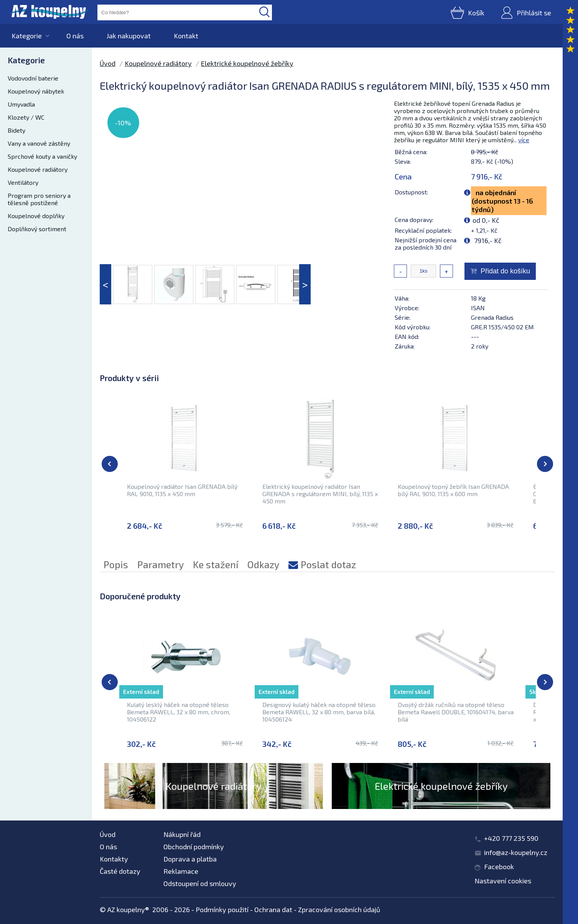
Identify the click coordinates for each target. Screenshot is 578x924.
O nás (75, 36)
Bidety (16, 130)
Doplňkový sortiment (37, 229)
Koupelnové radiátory (38, 169)
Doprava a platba (190, 859)
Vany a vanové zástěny (39, 143)
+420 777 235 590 (511, 838)
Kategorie (27, 36)
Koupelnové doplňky (36, 216)
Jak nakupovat (129, 36)
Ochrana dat (273, 909)
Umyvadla (21, 104)
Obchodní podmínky (194, 847)
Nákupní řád (182, 834)
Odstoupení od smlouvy (200, 883)
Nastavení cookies (503, 881)
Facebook (499, 866)
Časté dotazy (120, 871)
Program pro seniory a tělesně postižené (39, 199)
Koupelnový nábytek (36, 91)
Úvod (108, 63)
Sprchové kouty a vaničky (42, 156)
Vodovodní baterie (33, 78)
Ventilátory (23, 182)
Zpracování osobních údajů (339, 909)
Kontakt (186, 36)
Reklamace (181, 871)
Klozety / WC (26, 117)
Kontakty (114, 859)
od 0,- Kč (486, 220)
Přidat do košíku (505, 271)
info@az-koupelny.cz (516, 852)
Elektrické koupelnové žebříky (247, 63)
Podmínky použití (222, 909)
